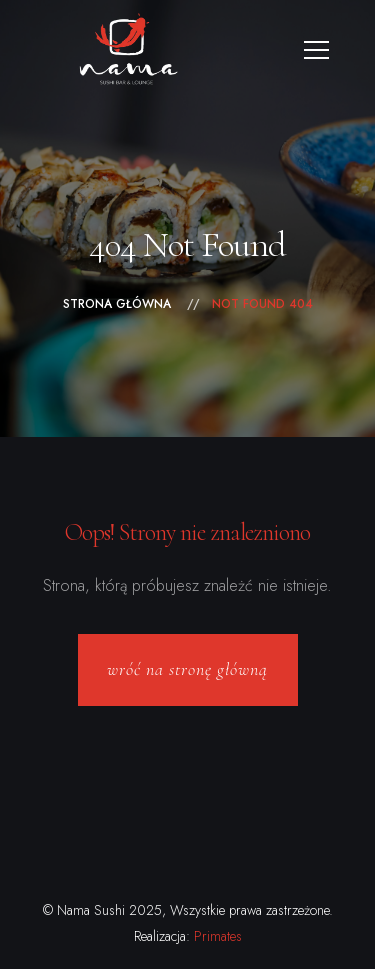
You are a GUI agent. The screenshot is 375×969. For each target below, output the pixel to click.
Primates (218, 936)
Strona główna (117, 304)
